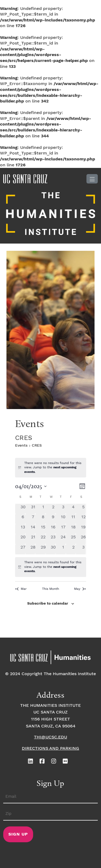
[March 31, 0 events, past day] (33, 509)
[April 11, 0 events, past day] (73, 519)
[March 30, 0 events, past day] (23, 509)
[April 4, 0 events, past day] (73, 509)
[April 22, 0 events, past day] (43, 539)
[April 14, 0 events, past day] (33, 529)
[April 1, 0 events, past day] (43, 509)
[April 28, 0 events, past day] (33, 549)
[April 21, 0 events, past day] (33, 539)
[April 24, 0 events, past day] (63, 539)
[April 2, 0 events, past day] (53, 509)
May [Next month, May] (79, 589)
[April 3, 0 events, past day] (63, 509)
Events (21, 446)
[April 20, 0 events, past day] (23, 539)
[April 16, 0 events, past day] (53, 529)
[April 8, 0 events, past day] (43, 519)
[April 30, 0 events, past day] (53, 549)
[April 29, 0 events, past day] (43, 549)
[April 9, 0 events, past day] (53, 519)
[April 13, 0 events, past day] (23, 529)
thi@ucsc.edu (50, 737)
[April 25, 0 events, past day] (73, 539)
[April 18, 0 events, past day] (73, 529)
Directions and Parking (50, 749)
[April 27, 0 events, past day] (23, 549)
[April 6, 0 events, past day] (23, 519)
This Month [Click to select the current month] (50, 589)
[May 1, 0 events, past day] (63, 549)
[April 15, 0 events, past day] (43, 529)
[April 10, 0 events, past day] (63, 519)
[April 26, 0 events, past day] (83, 539)
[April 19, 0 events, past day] (83, 529)
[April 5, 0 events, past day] (83, 509)
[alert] (51, 567)
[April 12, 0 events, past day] (83, 519)
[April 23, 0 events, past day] (53, 539)
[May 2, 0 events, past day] (73, 549)
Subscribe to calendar (48, 604)
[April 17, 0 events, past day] (63, 529)
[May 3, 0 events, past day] (83, 549)
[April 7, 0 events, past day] (33, 519)
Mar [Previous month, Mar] (22, 589)
